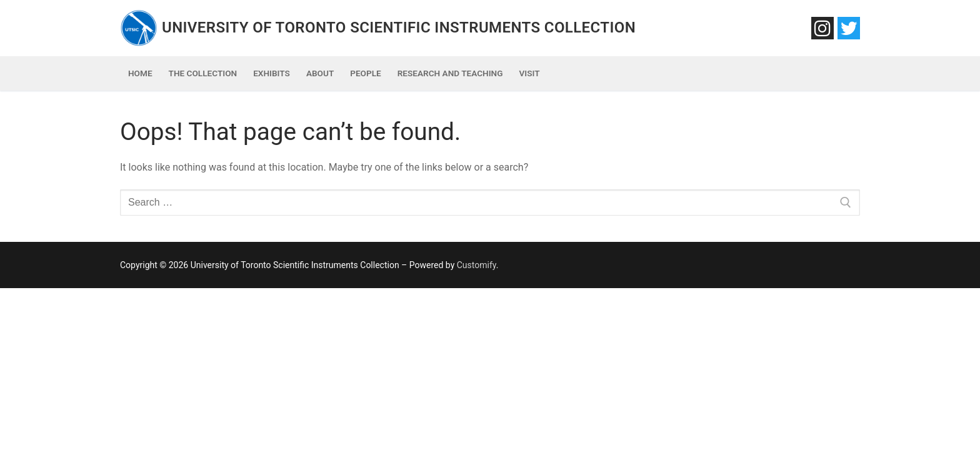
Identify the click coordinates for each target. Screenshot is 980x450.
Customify (477, 265)
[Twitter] (849, 28)
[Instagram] (822, 28)
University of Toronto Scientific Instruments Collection (399, 27)
